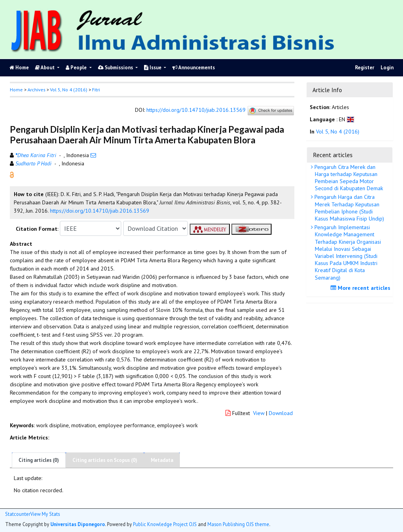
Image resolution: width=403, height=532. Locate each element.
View (259, 413)
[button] (12, 174)
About (45, 68)
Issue (153, 68)
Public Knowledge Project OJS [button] (165, 524)
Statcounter (18, 514)
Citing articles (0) (39, 460)
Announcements (194, 68)
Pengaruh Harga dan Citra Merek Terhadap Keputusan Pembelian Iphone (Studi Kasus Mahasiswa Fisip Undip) (348, 208)
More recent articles (361, 288)
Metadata (162, 460)
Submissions (116, 68)
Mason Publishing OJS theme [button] (238, 524)
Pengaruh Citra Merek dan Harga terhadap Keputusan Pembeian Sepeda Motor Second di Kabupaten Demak (348, 178)
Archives (36, 90)
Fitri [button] (96, 90)
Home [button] (16, 90)
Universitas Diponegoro (78, 524)
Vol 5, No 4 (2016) (69, 90)
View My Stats (45, 514)
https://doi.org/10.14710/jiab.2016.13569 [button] (100, 211)
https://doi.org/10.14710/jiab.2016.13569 (196, 110)
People (77, 68)
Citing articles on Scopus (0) (105, 460)
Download (281, 413)
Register (365, 68)
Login (387, 68)
